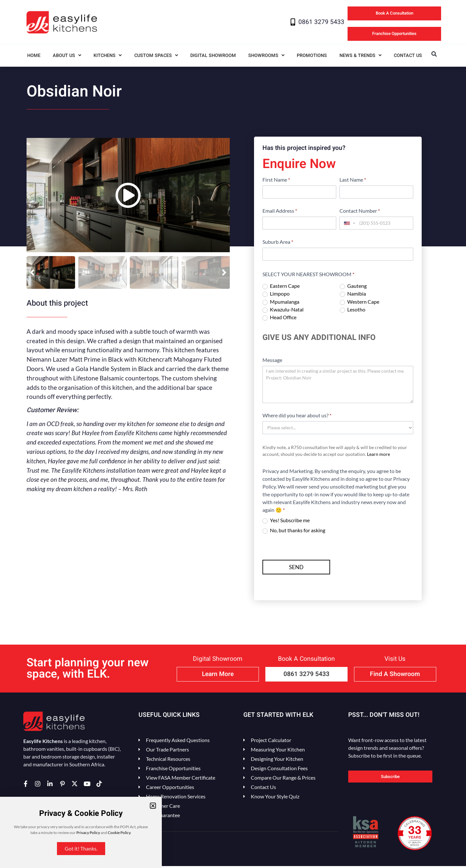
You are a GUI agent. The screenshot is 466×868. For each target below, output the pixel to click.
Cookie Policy (119, 833)
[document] (233, 434)
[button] (153, 806)
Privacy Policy (88, 833)
